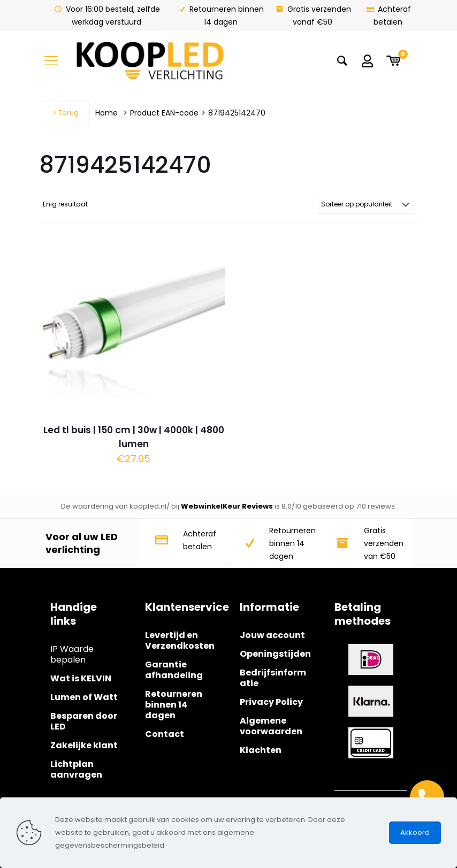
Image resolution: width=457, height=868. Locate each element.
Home (106, 113)
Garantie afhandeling (174, 670)
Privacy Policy (271, 702)
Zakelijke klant (84, 745)
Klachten (261, 750)
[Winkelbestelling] (366, 204)
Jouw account (272, 635)
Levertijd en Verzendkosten (180, 640)
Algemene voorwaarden (271, 726)
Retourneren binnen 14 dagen (174, 705)
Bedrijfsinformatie (273, 678)
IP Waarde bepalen (72, 654)
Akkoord (415, 832)
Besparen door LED (84, 721)
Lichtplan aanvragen (76, 769)
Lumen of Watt (84, 697)
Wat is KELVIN (81, 678)
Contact (165, 734)
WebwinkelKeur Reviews (227, 506)
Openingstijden (275, 654)
